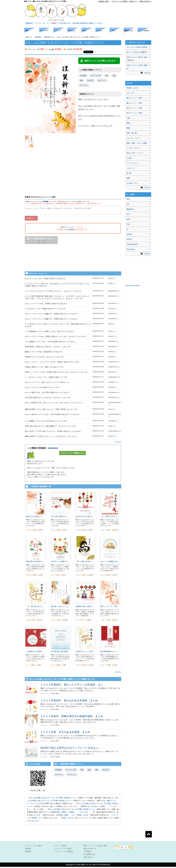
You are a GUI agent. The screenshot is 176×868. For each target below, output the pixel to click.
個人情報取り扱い (90, 855)
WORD (129, 234)
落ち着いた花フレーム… (60, 608)
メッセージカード (133, 148)
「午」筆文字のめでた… (35, 608)
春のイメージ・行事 (134, 98)
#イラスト (84, 85)
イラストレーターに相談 (63, 850)
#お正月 (90, 80)
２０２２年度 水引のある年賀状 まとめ (65, 733)
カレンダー (131, 93)
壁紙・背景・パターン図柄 (137, 143)
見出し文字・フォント (135, 153)
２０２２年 (84, 813)
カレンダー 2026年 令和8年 (137, 47)
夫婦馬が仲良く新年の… (85, 608)
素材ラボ (29, 37)
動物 (128, 128)
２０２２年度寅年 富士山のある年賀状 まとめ (69, 702)
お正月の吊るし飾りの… (85, 518)
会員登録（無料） (104, 1)
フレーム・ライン (133, 138)
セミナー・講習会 (60, 847)
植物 (128, 123)
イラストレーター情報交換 (63, 853)
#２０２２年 (96, 76)
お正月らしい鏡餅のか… (60, 563)
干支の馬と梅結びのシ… (60, 518)
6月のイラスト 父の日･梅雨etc (137, 67)
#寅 (107, 76)
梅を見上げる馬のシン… (35, 518)
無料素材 (38, 37)
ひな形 (129, 158)
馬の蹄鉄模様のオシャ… (110, 653)
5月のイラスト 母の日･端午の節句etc (137, 59)
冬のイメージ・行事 (134, 113)
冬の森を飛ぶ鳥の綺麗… (60, 653)
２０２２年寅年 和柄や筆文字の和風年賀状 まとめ (72, 717)
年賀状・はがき (82, 816)
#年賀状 (83, 76)
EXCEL (129, 239)
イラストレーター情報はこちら (72, 454)
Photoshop (131, 249)
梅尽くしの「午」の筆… (110, 608)
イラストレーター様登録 (119, 1)
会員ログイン (133, 1)
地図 (128, 178)
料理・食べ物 (132, 133)
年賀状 (102, 808)
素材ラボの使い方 (145, 1)
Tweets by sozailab (132, 285)
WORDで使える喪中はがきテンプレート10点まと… (71, 749)
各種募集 (28, 853)
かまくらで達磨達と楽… (110, 563)
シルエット (131, 168)
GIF (128, 204)
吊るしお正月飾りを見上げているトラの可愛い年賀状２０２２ (52, 799)
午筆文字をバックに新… (85, 653)
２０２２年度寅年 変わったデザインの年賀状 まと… (73, 686)
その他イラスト (132, 183)
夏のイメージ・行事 (134, 103)
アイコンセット (132, 163)
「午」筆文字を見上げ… (110, 518)
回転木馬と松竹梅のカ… (35, 563)
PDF (128, 224)
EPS (128, 214)
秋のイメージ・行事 (134, 108)
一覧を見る (118, 443)
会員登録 (45, 201)
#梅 (81, 80)
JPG (128, 199)
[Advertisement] (12, 67)
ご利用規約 (87, 853)
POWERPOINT (132, 244)
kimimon (53, 449)
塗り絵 (129, 173)
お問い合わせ (88, 858)
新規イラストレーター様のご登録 (95, 847)
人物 (128, 118)
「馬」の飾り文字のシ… (85, 563)
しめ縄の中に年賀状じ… (35, 653)
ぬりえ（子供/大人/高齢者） (137, 52)
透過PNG (130, 209)
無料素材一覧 (49, 37)
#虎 (114, 76)
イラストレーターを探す (33, 847)
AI (127, 229)
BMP (128, 219)
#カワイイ (102, 80)
